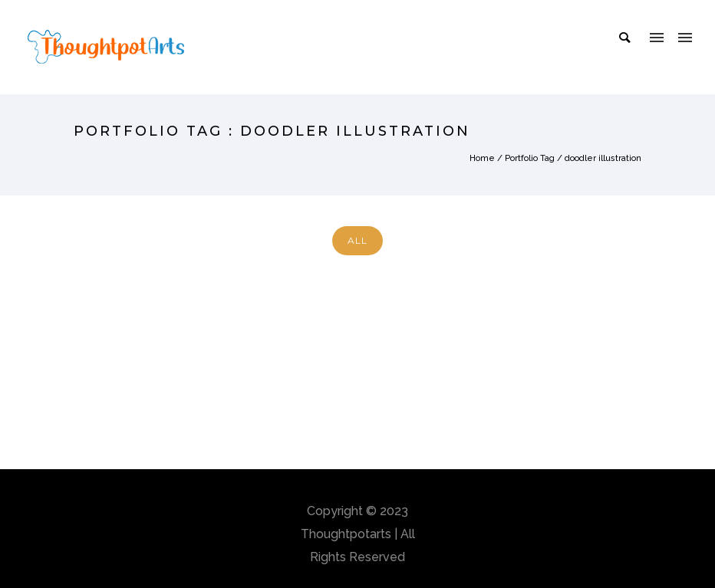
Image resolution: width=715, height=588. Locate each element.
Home (482, 158)
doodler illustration (603, 158)
